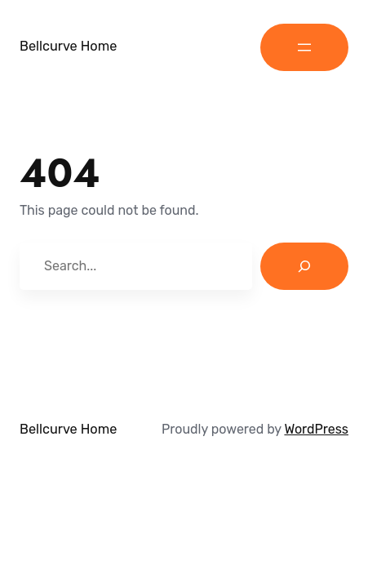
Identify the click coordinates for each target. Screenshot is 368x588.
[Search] (304, 266)
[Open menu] (304, 47)
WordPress (316, 429)
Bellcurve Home (68, 46)
